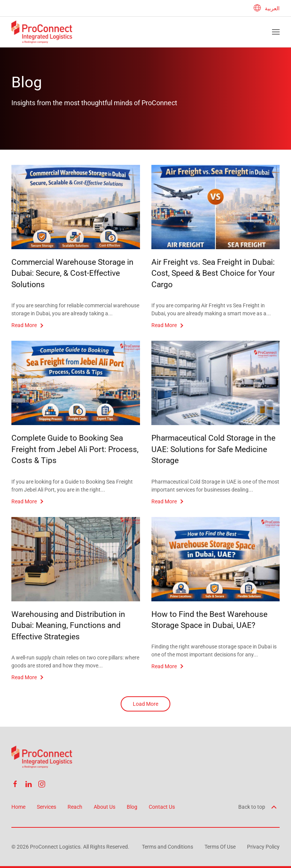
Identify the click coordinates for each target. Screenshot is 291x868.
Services (46, 807)
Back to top (258, 807)
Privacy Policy (263, 847)
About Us (105, 807)
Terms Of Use (220, 847)
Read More (24, 325)
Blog (132, 807)
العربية (267, 8)
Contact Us (162, 807)
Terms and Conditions (168, 847)
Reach (75, 807)
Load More (145, 704)
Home (18, 807)
